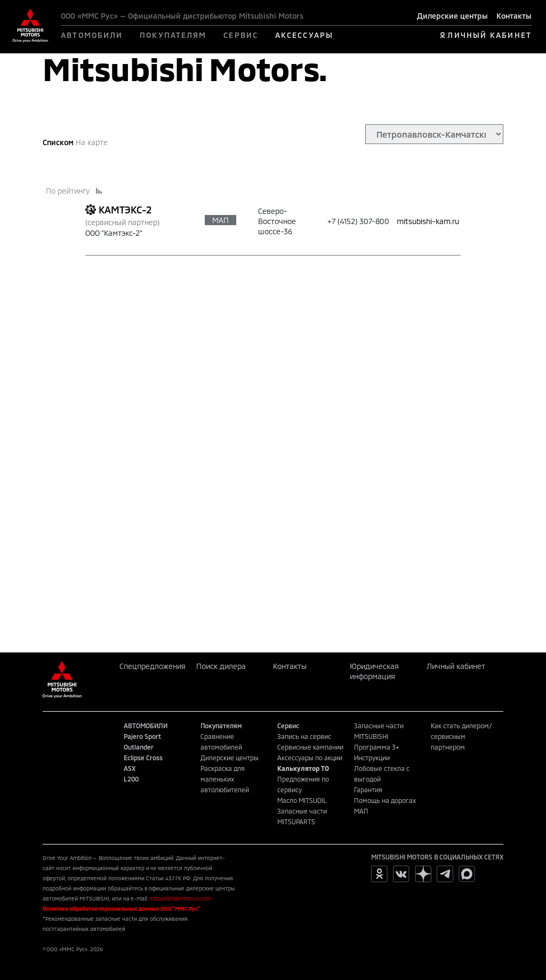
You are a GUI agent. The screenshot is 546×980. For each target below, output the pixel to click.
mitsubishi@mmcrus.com (180, 898)
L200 (131, 779)
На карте (92, 142)
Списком (58, 142)
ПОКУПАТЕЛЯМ (173, 35)
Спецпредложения (152, 666)
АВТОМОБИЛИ (92, 35)
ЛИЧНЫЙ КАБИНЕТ (489, 35)
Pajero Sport (142, 736)
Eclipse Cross (143, 758)
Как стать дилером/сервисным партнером (461, 736)
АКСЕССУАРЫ (304, 35)
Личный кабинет (456, 666)
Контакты (514, 16)
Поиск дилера (221, 666)
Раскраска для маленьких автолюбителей (225, 779)
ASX (130, 768)
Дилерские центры (452, 16)
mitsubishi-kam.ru (428, 221)
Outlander (139, 747)
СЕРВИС (241, 35)
